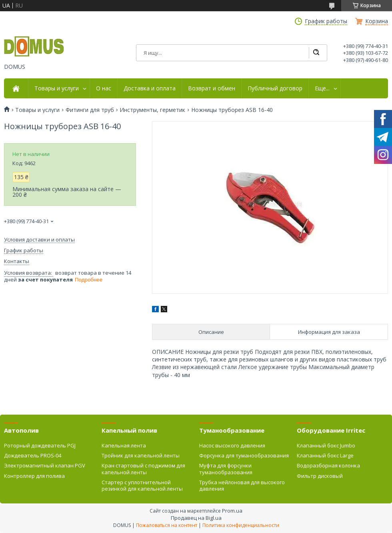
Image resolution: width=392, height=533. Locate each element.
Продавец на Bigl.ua (196, 518)
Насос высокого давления (232, 445)
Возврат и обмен (212, 88)
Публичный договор (275, 88)
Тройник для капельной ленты (141, 455)
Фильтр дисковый (320, 476)
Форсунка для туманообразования (244, 455)
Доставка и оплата (150, 88)
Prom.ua (232, 511)
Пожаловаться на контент (167, 525)
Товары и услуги (57, 88)
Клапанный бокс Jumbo (326, 445)
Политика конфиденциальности (241, 525)
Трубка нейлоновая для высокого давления (242, 485)
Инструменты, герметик (152, 110)
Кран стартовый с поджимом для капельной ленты (143, 469)
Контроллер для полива (34, 476)
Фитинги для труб (90, 110)
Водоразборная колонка (328, 465)
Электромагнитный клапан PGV (45, 465)
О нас (104, 88)
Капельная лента (124, 445)
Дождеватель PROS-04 (33, 455)
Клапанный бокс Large (325, 455)
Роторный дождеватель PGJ (40, 445)
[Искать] (316, 53)
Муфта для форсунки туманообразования (226, 469)
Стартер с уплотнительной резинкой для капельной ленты (142, 485)
